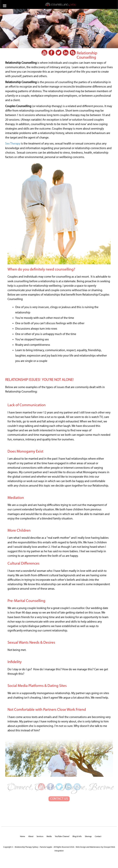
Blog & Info (77, 837)
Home (23, 837)
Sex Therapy (13, 144)
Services (40, 837)
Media (49, 837)
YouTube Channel (62, 837)
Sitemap (88, 837)
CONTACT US (59, 794)
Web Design (81, 847)
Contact (98, 837)
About (31, 837)
